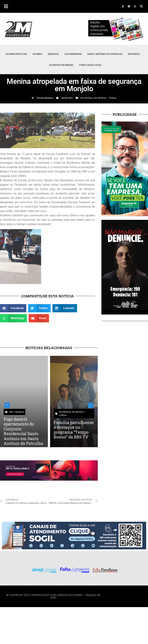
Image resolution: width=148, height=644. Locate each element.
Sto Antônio (87, 98)
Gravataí (53, 54)
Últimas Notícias (16, 54)
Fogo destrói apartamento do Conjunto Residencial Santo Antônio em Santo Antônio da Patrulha (23, 431)
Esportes (134, 54)
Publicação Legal (90, 65)
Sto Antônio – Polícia (105, 98)
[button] (141, 6)
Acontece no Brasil (61, 65)
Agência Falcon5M (69, 595)
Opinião (37, 54)
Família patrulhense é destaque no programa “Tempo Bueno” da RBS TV (74, 430)
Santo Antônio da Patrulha (105, 54)
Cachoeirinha (73, 54)
